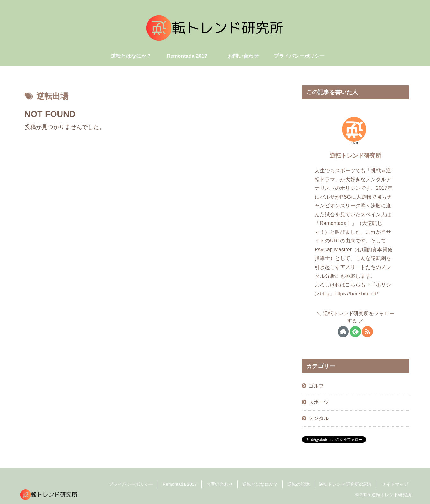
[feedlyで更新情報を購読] (355, 332)
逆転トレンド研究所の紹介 (346, 484)
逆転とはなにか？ (260, 484)
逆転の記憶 (298, 484)
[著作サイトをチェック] (343, 332)
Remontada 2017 (180, 484)
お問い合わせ (220, 484)
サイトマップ (395, 484)
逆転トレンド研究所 (355, 156)
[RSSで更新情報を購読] (367, 332)
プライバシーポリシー (131, 484)
